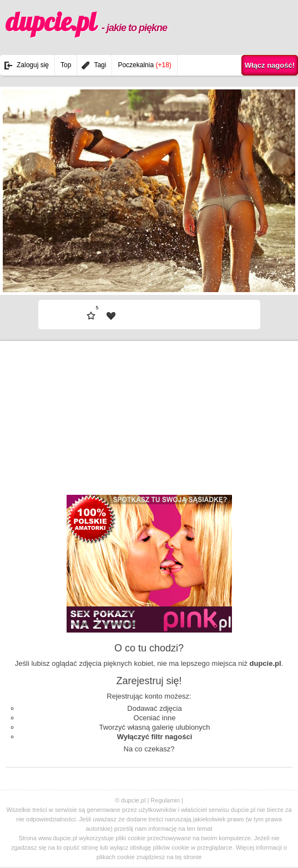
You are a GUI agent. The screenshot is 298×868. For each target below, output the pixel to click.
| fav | (111, 316)
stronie (192, 857)
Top (66, 65)
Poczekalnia (144, 65)
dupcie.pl (86, 22)
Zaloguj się (33, 65)
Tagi (100, 65)
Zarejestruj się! (149, 681)
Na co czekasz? (149, 749)
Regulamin (165, 800)
